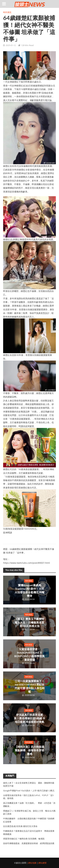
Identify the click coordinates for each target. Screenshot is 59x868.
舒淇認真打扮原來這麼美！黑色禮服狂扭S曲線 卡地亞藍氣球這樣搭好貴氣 (29, 718)
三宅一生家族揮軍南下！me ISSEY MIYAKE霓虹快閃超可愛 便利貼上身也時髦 (30, 686)
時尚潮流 (7, 12)
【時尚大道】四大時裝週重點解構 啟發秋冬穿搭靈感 (29, 750)
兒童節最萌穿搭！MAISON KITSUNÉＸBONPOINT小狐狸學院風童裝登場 (29, 654)
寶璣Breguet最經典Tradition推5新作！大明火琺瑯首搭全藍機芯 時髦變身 (30, 590)
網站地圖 (32, 863)
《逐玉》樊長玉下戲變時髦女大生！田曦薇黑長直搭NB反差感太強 (29, 622)
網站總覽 (42, 863)
